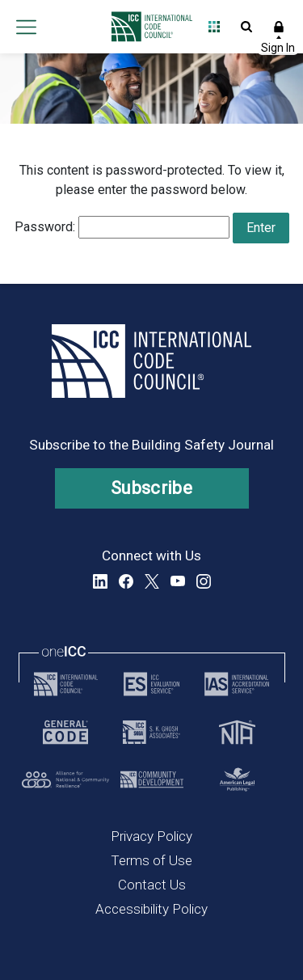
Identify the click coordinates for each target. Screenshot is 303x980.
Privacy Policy (151, 836)
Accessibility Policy (151, 909)
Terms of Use (151, 860)
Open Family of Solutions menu (214, 27)
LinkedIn (100, 581)
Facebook (126, 581)
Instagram (204, 581)
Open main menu (26, 27)
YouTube (178, 581)
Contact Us (152, 885)
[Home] (147, 27)
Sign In (279, 27)
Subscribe (151, 488)
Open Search (246, 27)
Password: (122, 227)
